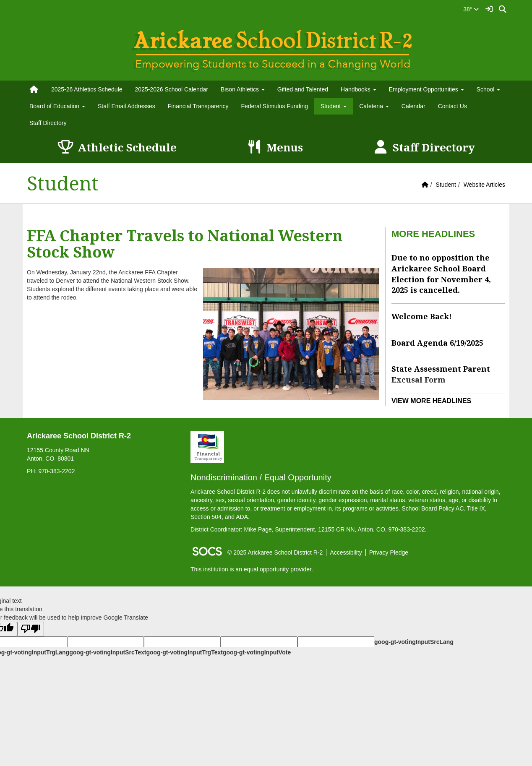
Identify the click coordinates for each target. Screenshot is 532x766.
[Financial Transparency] (207, 446)
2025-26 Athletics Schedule (87, 89)
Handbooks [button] (359, 89)
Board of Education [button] (57, 106)
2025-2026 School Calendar (172, 89)
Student (446, 185)
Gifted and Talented (303, 89)
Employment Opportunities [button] (426, 89)
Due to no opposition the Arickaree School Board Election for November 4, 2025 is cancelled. (441, 274)
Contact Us (452, 106)
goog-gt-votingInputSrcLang (414, 642)
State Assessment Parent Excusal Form (441, 374)
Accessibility (346, 552)
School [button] (489, 89)
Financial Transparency (198, 106)
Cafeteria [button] (374, 106)
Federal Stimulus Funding (274, 106)
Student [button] (334, 106)
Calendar (413, 106)
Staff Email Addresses (126, 106)
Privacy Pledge (389, 552)
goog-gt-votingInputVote (257, 652)
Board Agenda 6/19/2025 (437, 343)
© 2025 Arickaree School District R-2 (275, 552)
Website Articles (484, 185)
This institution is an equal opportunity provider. (252, 569)
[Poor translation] (31, 629)
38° (471, 9)
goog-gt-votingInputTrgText (184, 652)
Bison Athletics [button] (243, 89)
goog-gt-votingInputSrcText (108, 652)
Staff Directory (48, 123)
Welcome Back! (422, 316)
